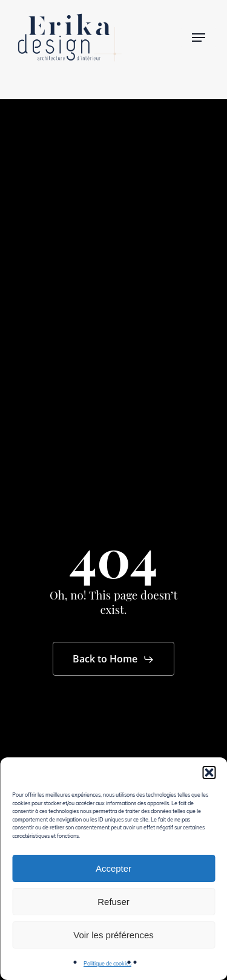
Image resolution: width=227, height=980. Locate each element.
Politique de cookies (107, 963)
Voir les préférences (113, 935)
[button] (209, 773)
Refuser (113, 902)
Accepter (113, 868)
